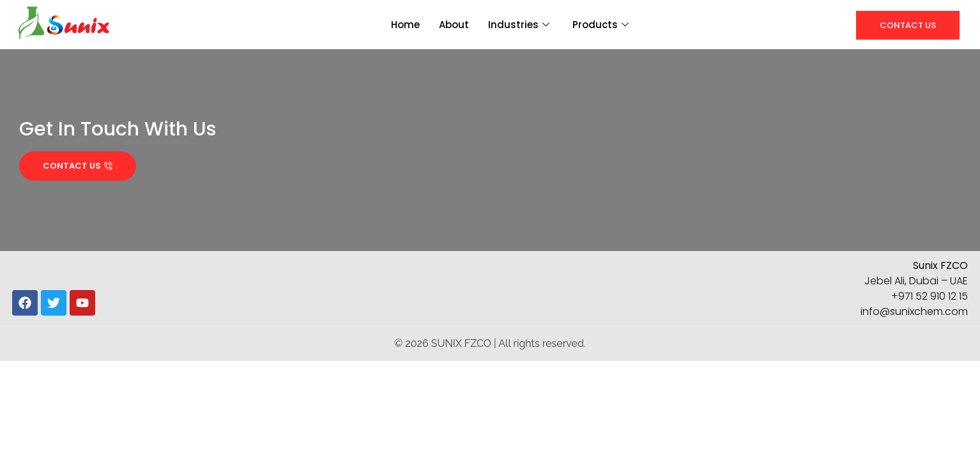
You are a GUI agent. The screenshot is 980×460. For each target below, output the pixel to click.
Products (601, 25)
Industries (519, 25)
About (454, 25)
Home (405, 25)
